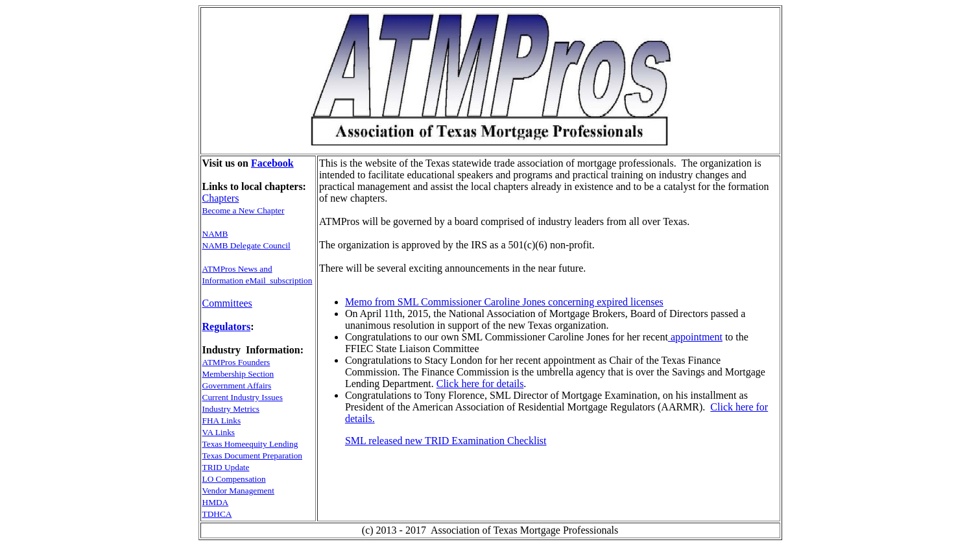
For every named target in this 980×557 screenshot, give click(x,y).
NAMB (215, 234)
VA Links (219, 432)
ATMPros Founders (236, 362)
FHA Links (222, 421)
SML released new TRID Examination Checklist (446, 441)
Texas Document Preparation (253, 456)
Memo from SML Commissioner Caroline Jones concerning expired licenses (504, 302)
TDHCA (217, 514)
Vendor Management (238, 491)
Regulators (227, 326)
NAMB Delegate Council (246, 245)
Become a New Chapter (244, 210)
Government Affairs (237, 385)
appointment (695, 337)
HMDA (216, 502)
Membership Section (238, 374)
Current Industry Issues (243, 397)
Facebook (272, 163)
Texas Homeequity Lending (250, 444)
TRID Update (226, 467)
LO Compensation (234, 479)
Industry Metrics (231, 409)
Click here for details (480, 384)
